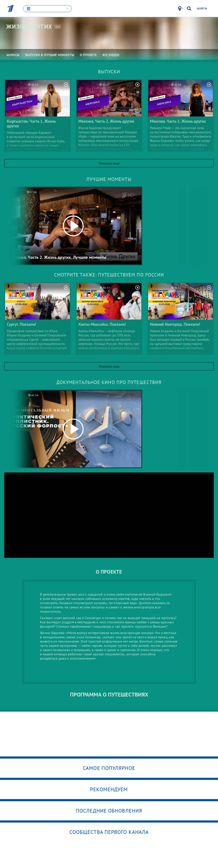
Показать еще (109, 163)
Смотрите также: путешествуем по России (109, 275)
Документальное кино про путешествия (109, 382)
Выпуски (109, 72)
